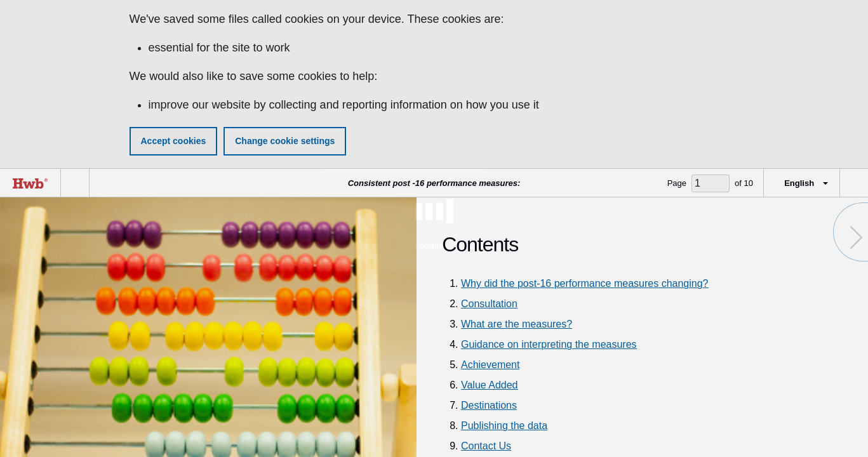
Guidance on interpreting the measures (549, 344)
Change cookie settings (285, 141)
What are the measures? (517, 324)
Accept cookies (174, 141)
